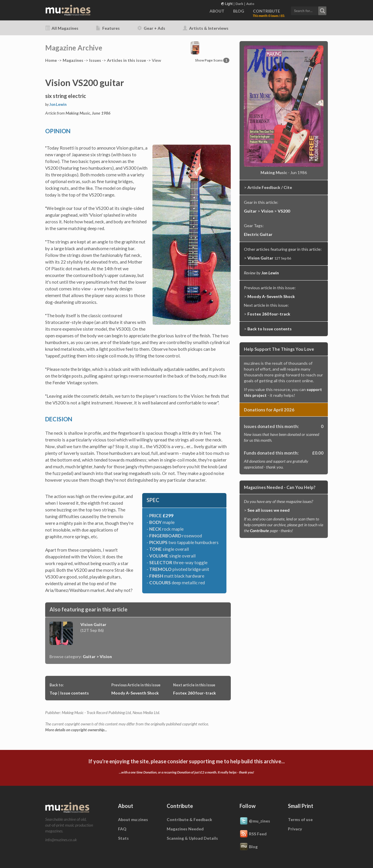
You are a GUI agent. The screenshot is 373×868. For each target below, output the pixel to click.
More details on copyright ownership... (76, 730)
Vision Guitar (93, 624)
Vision (267, 211)
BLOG (239, 11)
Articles (126, 60)
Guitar (250, 211)
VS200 (284, 211)
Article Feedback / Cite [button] (270, 187)
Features (108, 28)
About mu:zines (133, 819)
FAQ (122, 829)
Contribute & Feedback (189, 819)
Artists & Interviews (206, 28)
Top (53, 693)
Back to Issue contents (270, 329)
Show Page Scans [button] (212, 60)
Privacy (295, 829)
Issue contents (75, 693)
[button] (309, 10)
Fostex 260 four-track (195, 693)
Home (51, 60)
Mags (73, 60)
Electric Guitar (258, 234)
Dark (239, 4)
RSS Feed (253, 834)
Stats (123, 838)
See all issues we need (269, 510)
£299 (168, 515)
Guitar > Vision (97, 656)
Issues (95, 60)
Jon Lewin (58, 105)
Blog (249, 847)
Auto (250, 4)
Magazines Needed (185, 829)
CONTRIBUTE (266, 11)
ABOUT (217, 11)
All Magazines (62, 28)
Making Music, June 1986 (88, 113)
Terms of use (300, 819)
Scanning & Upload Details (192, 838)
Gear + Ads (151, 28)
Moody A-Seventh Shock (135, 693)
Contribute (259, 531)
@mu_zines (255, 821)
